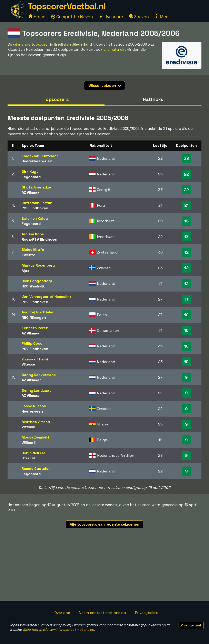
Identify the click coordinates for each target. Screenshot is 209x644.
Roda (26, 239)
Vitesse (28, 364)
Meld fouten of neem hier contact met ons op (58, 630)
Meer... (164, 17)
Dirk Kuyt (30, 171)
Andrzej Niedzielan (38, 312)
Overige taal (191, 625)
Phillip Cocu (32, 343)
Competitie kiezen (72, 17)
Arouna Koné (33, 234)
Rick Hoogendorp (37, 281)
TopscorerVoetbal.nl (67, 6)
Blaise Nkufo (33, 250)
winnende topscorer (31, 44)
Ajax (48, 161)
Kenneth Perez (35, 328)
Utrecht (29, 458)
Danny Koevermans (39, 375)
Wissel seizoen (105, 85)
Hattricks (153, 99)
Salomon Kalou (35, 218)
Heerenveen (32, 161)
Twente (28, 255)
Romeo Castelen (36, 468)
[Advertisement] (104, 571)
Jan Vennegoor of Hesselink (47, 297)
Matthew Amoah (36, 422)
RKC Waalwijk (33, 286)
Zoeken (139, 17)
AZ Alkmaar (31, 192)
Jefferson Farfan (37, 203)
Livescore (111, 17)
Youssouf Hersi (35, 359)
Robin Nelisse (34, 453)
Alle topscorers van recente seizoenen (104, 524)
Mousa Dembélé (36, 437)
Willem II (29, 443)
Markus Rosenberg (38, 265)
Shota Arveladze (36, 187)
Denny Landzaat (36, 390)
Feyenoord (31, 177)
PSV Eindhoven (35, 208)
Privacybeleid (147, 613)
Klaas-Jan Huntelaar (40, 156)
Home (37, 17)
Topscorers (56, 99)
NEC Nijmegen (34, 317)
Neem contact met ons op (102, 613)
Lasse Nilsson (34, 406)
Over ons (62, 613)
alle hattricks (115, 49)
